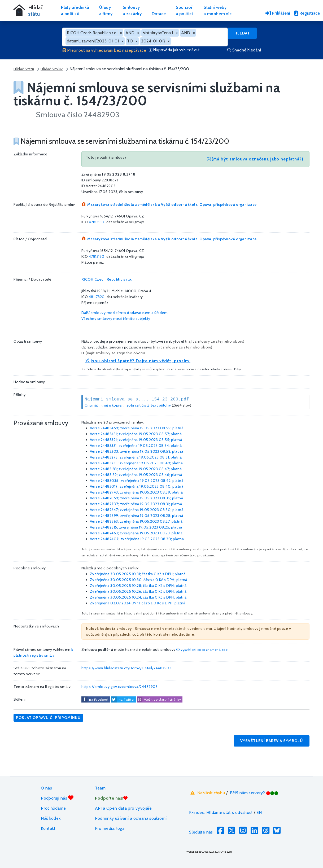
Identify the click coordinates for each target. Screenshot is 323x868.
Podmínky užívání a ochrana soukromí (131, 818)
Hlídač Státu (24, 69)
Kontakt (48, 828)
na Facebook (99, 699)
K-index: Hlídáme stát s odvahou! (221, 812)
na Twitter (127, 699)
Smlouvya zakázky (132, 10)
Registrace (307, 13)
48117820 (97, 297)
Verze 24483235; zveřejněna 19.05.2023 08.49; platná (136, 463)
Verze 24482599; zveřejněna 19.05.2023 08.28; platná (137, 516)
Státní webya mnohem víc (218, 10)
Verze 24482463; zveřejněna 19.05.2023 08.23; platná (136, 533)
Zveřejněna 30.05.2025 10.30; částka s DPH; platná (139, 580)
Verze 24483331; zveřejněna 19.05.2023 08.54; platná (136, 446)
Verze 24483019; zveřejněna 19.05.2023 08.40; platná (137, 486)
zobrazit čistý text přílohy (149, 405)
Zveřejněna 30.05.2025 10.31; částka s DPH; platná (138, 574)
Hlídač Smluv (52, 69)
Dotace (159, 14)
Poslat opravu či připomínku (48, 718)
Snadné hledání (244, 50)
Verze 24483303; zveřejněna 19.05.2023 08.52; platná (137, 451)
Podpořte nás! (111, 798)
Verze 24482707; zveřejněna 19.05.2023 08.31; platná (136, 504)
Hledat (242, 33)
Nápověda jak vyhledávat (174, 50)
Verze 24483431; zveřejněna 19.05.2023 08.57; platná (136, 434)
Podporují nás (57, 798)
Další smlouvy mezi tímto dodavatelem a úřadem (125, 313)
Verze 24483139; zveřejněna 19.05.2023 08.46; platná (136, 475)
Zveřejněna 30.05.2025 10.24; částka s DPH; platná (138, 597)
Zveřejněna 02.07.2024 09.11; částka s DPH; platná (138, 603)
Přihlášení (278, 13)
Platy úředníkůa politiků (75, 10)
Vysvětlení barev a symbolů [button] (272, 741)
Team (100, 788)
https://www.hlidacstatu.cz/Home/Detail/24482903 (126, 668)
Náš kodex (51, 818)
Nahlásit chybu (207, 793)
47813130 (97, 222)
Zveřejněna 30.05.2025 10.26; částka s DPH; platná (138, 591)
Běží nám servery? (254, 793)
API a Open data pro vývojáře (123, 808)
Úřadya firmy (106, 10)
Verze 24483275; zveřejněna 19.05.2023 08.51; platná (136, 457)
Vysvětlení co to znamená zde (202, 650)
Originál (91, 405)
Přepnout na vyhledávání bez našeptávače (104, 50)
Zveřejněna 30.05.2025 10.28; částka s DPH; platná (138, 586)
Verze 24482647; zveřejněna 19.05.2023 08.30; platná (137, 510)
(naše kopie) (112, 405)
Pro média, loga (110, 828)
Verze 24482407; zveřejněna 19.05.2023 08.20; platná (137, 539)
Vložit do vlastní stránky (159, 700)
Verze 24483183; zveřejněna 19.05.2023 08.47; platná (136, 469)
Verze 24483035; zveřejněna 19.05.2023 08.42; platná (137, 481)
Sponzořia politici (185, 10)
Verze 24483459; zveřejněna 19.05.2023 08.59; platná (137, 428)
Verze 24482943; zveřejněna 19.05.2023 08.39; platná (136, 492)
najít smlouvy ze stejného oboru (215, 341)
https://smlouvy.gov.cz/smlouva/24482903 (120, 687)
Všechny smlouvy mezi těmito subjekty (116, 319)
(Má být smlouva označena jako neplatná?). (256, 159)
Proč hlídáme (53, 808)
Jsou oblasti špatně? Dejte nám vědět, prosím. (138, 361)
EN (259, 812)
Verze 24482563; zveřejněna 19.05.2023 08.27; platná (136, 521)
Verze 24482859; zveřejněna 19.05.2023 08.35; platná (137, 498)
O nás (46, 788)
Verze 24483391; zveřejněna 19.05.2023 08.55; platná (136, 440)
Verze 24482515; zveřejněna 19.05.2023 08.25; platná (136, 527)
